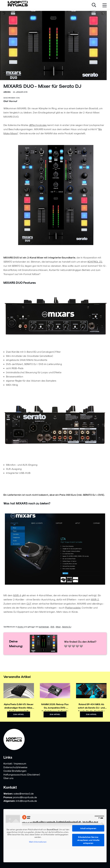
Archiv (21, 627)
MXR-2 (95, 599)
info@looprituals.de (26, 801)
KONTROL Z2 (95, 262)
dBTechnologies (38, 125)
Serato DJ (67, 627)
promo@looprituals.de (25, 797)
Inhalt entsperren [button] (88, 828)
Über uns (8, 778)
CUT (29, 604)
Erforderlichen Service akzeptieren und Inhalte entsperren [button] (88, 840)
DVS (52, 627)
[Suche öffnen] (94, 5)
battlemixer (44, 627)
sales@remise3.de (24, 793)
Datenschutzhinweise (15, 767)
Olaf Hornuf (10, 101)
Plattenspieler (73, 608)
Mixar (58, 627)
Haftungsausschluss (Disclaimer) (22, 774)
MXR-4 (17, 595)
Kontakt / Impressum (15, 763)
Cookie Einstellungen (15, 771)
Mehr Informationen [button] (38, 842)
